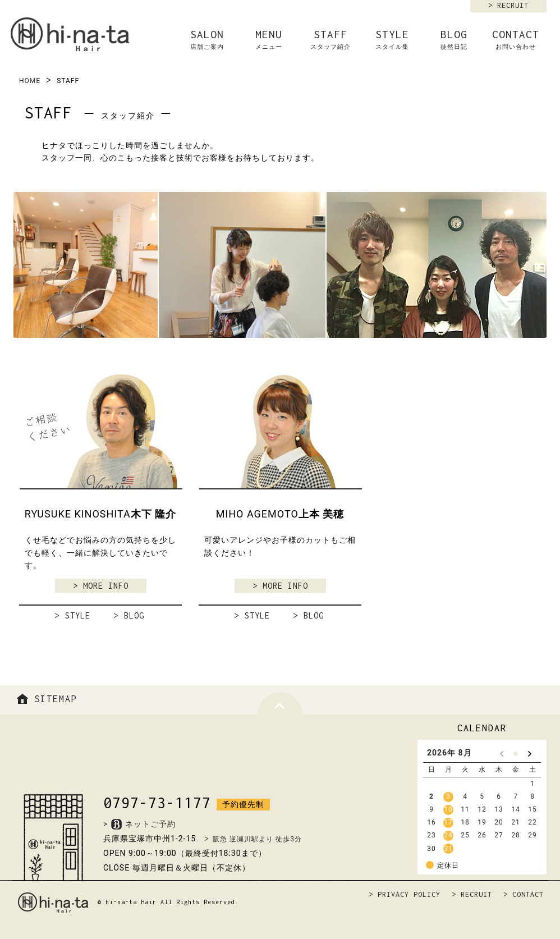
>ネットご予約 (139, 824)
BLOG (454, 40)
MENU (269, 40)
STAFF (331, 40)
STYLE (392, 40)
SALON (207, 40)
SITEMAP (45, 699)
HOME (30, 81)
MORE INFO (106, 586)
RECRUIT (513, 5)
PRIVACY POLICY (409, 894)
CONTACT (516, 40)
